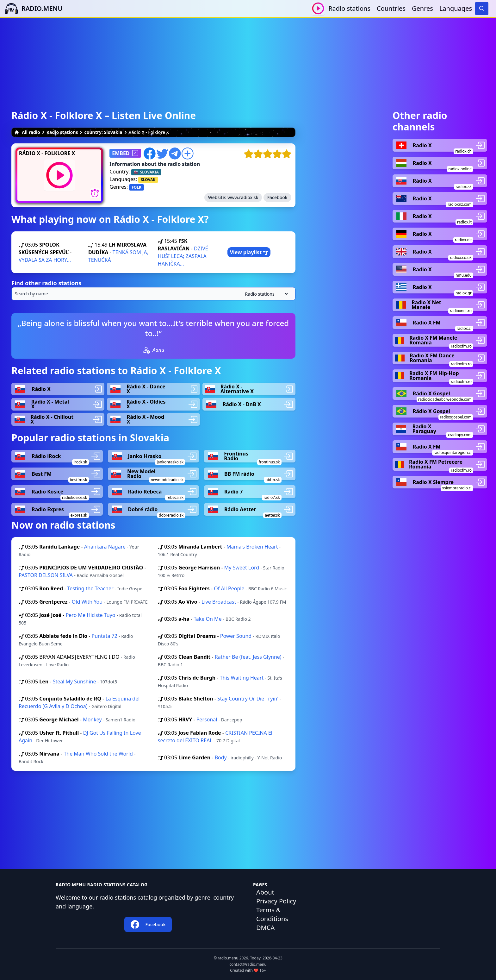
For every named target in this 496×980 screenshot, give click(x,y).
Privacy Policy (276, 901)
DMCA (265, 928)
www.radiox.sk (243, 197)
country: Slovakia (103, 132)
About (265, 892)
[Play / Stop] (318, 8)
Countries (391, 8)
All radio (27, 132)
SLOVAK (148, 180)
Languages (456, 8)
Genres (422, 8)
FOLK (136, 187)
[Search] (482, 9)
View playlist (249, 252)
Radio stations (349, 8)
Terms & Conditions (272, 914)
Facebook (277, 197)
